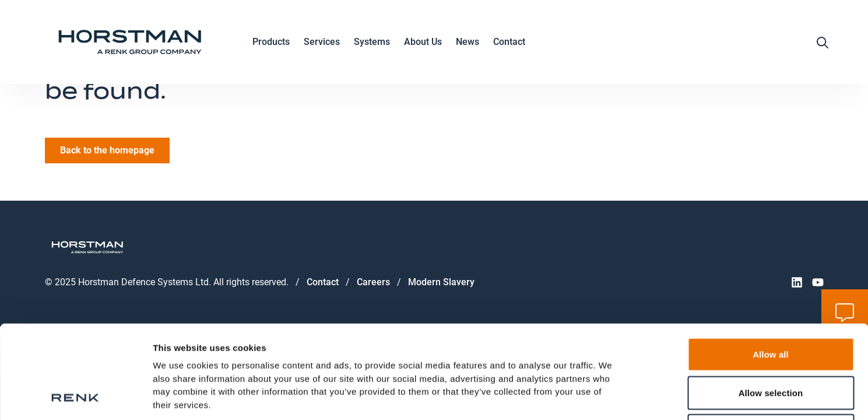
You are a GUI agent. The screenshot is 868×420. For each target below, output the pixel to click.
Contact (509, 42)
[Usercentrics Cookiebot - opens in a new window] (75, 397)
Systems (372, 43)
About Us (423, 43)
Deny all (771, 343)
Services (322, 43)
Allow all (771, 267)
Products (271, 43)
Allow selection (771, 305)
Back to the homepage (107, 150)
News (468, 42)
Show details (612, 397)
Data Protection (187, 344)
